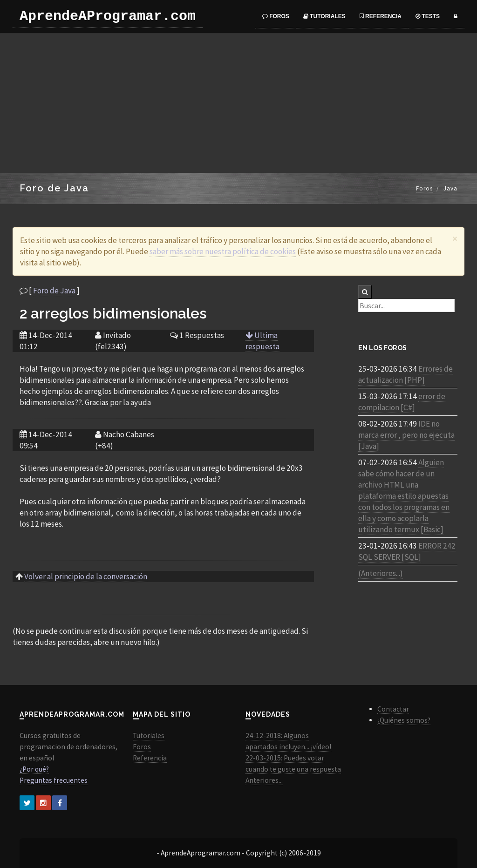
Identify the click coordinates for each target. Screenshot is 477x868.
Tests (428, 16)
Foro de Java (54, 291)
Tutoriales (324, 16)
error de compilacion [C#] (402, 402)
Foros (276, 16)
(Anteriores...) (381, 573)
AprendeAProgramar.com (108, 16)
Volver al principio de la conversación (86, 576)
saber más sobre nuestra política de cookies (223, 251)
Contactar (393, 709)
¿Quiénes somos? (404, 720)
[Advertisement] (238, 103)
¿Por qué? (34, 769)
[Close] (455, 239)
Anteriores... (264, 780)
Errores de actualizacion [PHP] (405, 374)
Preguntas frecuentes (54, 780)
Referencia (381, 16)
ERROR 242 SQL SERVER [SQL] (407, 551)
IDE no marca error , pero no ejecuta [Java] (406, 435)
